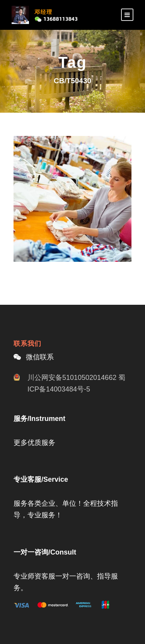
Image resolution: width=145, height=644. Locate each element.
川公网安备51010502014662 (72, 378)
